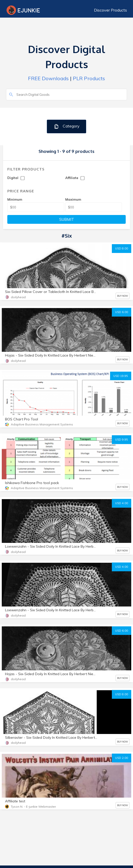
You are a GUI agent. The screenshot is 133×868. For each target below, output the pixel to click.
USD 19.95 (121, 376)
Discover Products (110, 10)
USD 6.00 (122, 312)
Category (67, 126)
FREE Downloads (48, 78)
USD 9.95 (122, 440)
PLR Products (89, 78)
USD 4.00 (122, 503)
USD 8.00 (122, 248)
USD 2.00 (122, 758)
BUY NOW (123, 296)
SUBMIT (67, 219)
